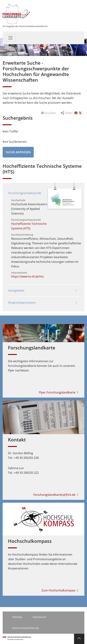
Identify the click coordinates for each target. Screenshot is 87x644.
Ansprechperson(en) (22, 303)
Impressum (39, 617)
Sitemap (17, 617)
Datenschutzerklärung (25, 628)
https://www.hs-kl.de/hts (28, 276)
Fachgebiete (16, 290)
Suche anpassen (18, 152)
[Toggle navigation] (10, 38)
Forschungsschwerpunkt (25, 193)
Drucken (49, 113)
